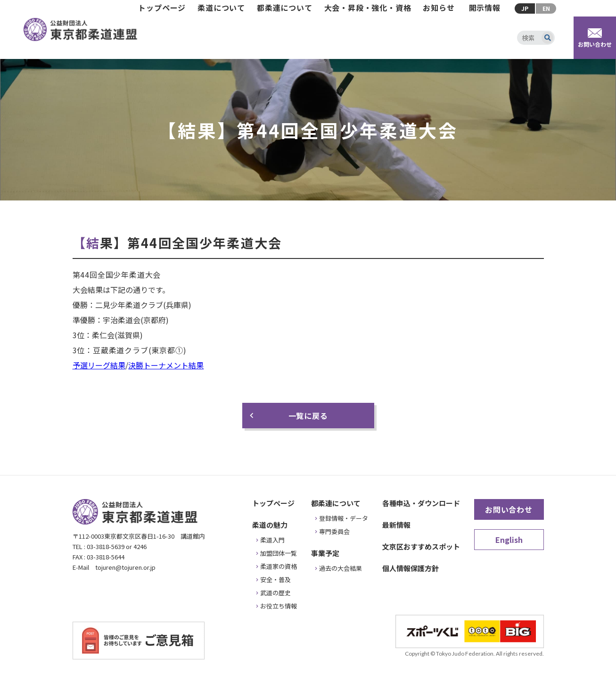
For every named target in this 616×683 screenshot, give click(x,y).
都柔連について (285, 8)
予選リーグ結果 (99, 365)
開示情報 (485, 8)
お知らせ (439, 8)
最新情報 (396, 525)
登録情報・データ (344, 518)
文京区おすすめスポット (421, 546)
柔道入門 (272, 540)
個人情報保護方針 (411, 568)
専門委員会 (334, 531)
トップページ (162, 8)
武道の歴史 (275, 593)
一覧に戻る (308, 416)
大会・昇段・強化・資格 (368, 8)
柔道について (221, 8)
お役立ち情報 (279, 606)
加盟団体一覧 (279, 553)
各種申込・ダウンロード (421, 503)
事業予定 (325, 553)
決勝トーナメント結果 (166, 365)
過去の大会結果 (341, 568)
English (509, 540)
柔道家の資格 (279, 566)
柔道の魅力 (270, 525)
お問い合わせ (509, 509)
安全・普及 (275, 579)
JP (525, 8)
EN (546, 8)
